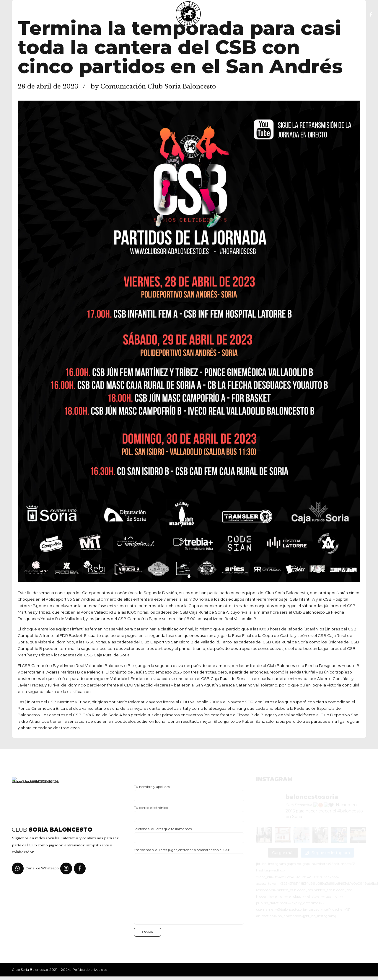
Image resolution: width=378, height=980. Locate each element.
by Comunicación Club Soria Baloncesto (153, 86)
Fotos (225, 15)
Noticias (151, 15)
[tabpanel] (189, 341)
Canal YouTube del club (276, 15)
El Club (73, 15)
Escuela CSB (111, 15)
